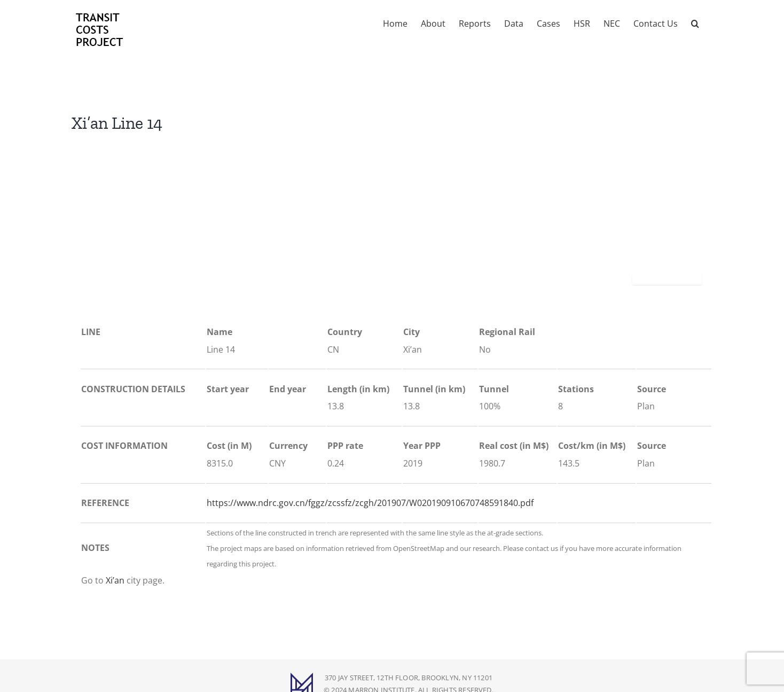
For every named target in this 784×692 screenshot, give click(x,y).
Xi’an (115, 580)
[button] (695, 22)
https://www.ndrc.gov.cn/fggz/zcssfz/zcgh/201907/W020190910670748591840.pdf (370, 503)
